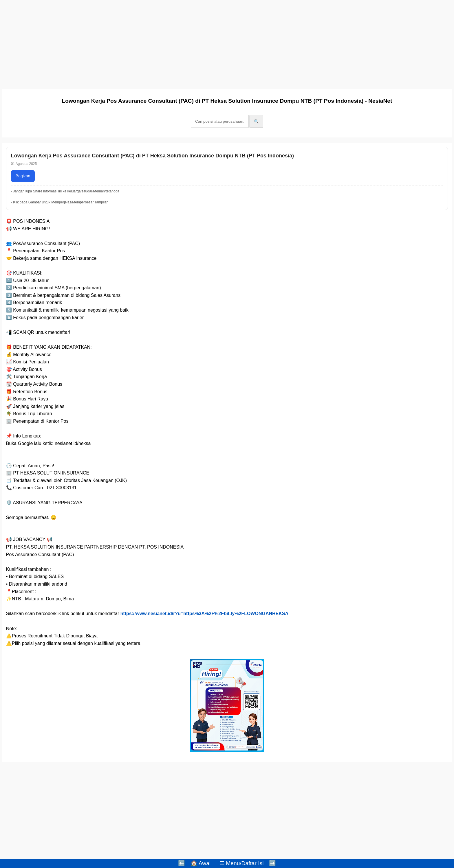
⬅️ (182, 863)
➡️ (272, 863)
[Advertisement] (176, 43)
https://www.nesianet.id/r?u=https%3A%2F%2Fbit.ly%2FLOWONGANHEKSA (204, 614)
